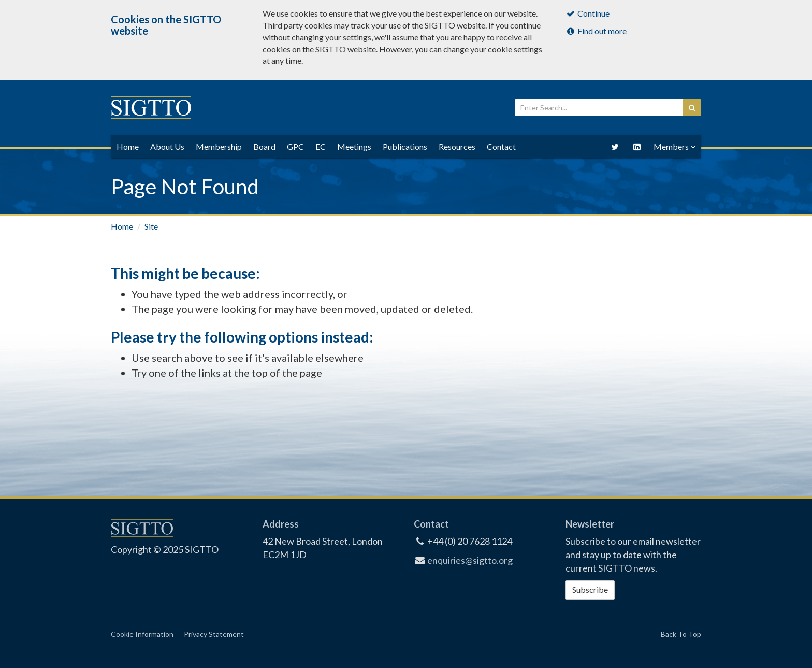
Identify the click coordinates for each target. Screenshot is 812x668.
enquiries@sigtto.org (470, 560)
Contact (501, 146)
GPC (295, 146)
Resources (457, 146)
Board (264, 146)
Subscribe (590, 589)
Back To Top (681, 634)
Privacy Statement (214, 634)
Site (151, 226)
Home (122, 226)
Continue (588, 13)
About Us (167, 146)
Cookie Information (142, 634)
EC (321, 146)
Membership (219, 146)
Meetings (354, 146)
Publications (405, 146)
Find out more (596, 31)
